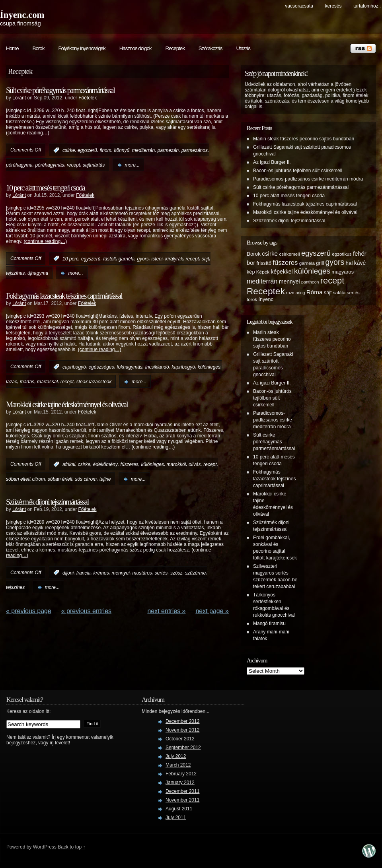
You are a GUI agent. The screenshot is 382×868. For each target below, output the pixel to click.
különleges (209, 367)
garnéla (127, 258)
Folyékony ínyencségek (82, 48)
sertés (161, 573)
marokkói (176, 464)
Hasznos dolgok (135, 48)
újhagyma (38, 273)
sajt (206, 258)
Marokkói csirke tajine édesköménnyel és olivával (67, 404)
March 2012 (178, 765)
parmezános (195, 150)
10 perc (70, 258)
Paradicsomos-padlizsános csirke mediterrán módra (308, 179)
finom (105, 150)
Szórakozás (210, 48)
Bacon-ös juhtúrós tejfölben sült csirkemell (298, 171)
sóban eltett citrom (25, 479)
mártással (47, 382)
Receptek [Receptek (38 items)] (266, 291)
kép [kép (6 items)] (251, 272)
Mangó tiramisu (269, 623)
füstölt (109, 258)
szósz (176, 573)
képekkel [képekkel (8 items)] (282, 272)
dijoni (68, 573)
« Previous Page (29, 611)
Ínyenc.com (22, 15)
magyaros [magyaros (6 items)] (343, 272)
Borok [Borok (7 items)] (254, 254)
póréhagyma (19, 165)
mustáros (142, 573)
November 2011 (182, 800)
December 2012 (182, 721)
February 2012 (181, 774)
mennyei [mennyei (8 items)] (289, 282)
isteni (157, 258)
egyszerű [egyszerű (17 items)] (316, 253)
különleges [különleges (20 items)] (312, 271)
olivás (195, 464)
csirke (69, 150)
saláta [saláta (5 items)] (339, 292)
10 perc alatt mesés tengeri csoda (45, 188)
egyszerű (87, 150)
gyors (143, 258)
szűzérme (195, 573)
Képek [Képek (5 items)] (263, 272)
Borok (39, 48)
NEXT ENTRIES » (166, 611)
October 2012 (180, 739)
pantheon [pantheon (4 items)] (310, 282)
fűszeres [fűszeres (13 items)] (285, 263)
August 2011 (179, 809)
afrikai (69, 464)
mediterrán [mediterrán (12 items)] (262, 281)
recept (73, 165)
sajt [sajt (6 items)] (328, 293)
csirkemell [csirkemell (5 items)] (289, 254)
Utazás (243, 48)
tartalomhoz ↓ (368, 6)
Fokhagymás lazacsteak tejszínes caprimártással (64, 296)
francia (84, 573)
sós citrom (86, 479)
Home (12, 48)
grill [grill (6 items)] (320, 263)
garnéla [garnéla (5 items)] (307, 263)
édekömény (105, 464)
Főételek (88, 98)
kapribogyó (183, 367)
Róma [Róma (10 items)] (315, 292)
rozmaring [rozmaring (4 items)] (295, 293)
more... (132, 165)
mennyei (120, 573)
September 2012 (183, 748)
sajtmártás (94, 165)
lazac (12, 382)
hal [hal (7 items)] (349, 263)
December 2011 (182, 791)
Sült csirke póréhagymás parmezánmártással (60, 90)
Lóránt (19, 98)
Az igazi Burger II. (272, 162)
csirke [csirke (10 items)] (270, 253)
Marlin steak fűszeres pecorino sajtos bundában (304, 139)
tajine (105, 479)
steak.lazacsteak (94, 382)
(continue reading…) (28, 133)
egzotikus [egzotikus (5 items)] (342, 254)
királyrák (174, 258)
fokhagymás (130, 367)
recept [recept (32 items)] (332, 281)
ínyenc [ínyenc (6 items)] (266, 299)
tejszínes (15, 273)
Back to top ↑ (71, 847)
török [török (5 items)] (252, 299)
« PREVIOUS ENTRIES (86, 611)
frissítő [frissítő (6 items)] (264, 263)
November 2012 (182, 730)
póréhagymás (50, 165)
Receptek (175, 48)
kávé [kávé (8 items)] (360, 263)
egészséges (101, 367)
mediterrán (143, 150)
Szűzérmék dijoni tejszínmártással (47, 502)
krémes (101, 573)
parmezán (168, 150)
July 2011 (176, 818)
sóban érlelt (60, 479)
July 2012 (176, 756)
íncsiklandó (157, 367)
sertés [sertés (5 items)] (353, 292)
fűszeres (129, 464)
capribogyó (74, 367)
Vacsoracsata (299, 6)
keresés (333, 6)
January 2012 (180, 783)
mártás (27, 382)
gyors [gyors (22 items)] (335, 262)
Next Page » (212, 611)
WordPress (45, 847)
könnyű (122, 150)
